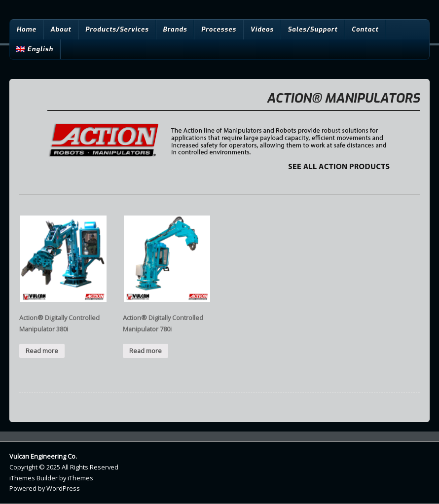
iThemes (80, 478)
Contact (365, 29)
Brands (175, 29)
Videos (262, 29)
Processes (219, 29)
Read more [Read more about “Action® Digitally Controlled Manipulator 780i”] (146, 351)
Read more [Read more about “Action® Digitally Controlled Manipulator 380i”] (42, 351)
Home (26, 29)
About (61, 29)
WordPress (63, 488)
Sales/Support (312, 29)
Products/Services (117, 29)
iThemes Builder (34, 478)
